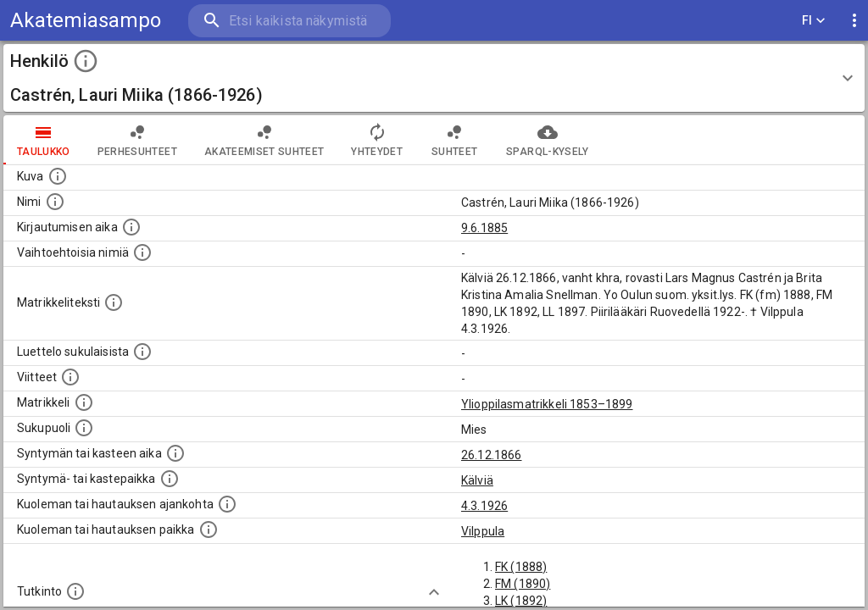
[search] (288, 21)
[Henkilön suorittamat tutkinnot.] (75, 591)
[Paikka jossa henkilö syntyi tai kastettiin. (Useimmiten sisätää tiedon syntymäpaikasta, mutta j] (170, 479)
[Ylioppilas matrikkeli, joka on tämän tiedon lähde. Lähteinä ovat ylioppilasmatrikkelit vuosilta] (84, 402)
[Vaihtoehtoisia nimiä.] (142, 252)
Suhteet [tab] (454, 140)
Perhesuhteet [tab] (137, 140)
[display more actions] (854, 21)
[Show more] (434, 592)
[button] (434, 78)
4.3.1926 (484, 506)
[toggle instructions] (86, 61)
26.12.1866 (492, 455)
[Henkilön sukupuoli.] (84, 428)
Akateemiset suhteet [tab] (264, 140)
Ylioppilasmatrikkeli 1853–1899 (547, 404)
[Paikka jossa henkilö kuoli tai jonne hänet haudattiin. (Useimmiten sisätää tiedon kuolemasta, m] (209, 530)
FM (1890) (523, 584)
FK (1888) (521, 567)
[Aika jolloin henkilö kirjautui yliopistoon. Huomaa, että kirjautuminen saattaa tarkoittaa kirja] (131, 227)
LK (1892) (521, 601)
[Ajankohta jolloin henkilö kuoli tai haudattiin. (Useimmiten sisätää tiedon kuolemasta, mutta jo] (227, 504)
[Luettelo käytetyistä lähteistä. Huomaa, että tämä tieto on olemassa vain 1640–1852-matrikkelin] (70, 377)
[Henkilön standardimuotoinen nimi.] (55, 202)
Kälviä (477, 480)
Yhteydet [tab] (377, 140)
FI (814, 21)
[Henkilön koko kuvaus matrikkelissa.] (114, 302)
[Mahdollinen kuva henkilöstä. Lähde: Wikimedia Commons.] (58, 176)
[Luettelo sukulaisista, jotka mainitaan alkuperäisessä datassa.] (142, 352)
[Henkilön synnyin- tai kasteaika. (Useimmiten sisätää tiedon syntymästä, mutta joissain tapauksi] (175, 453)
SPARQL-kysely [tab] (547, 140)
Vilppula (483, 531)
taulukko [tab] (44, 140)
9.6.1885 (484, 228)
